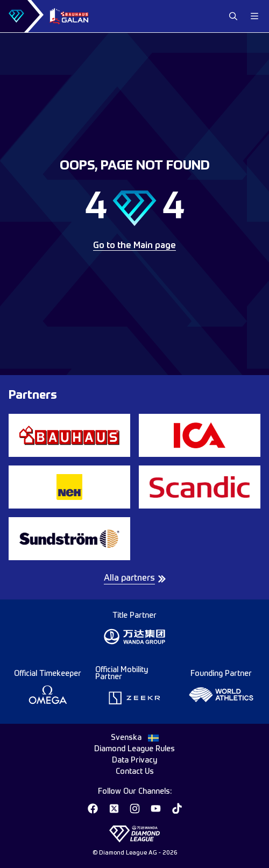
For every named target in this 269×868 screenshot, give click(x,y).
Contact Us (135, 772)
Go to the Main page (134, 246)
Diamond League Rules (134, 749)
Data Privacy (134, 760)
